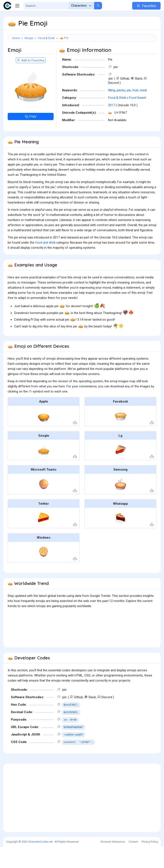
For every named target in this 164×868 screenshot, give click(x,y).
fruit (135, 112)
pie (129, 112)
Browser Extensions (113, 863)
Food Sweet (138, 119)
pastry (121, 112)
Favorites (146, 6)
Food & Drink (46, 38)
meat (143, 112)
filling (112, 112)
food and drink (45, 264)
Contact (133, 863)
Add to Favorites (31, 82)
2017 (111, 126)
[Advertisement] (82, 57)
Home (16, 38)
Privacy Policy (150, 863)
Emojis (29, 38)
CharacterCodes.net (40, 863)
